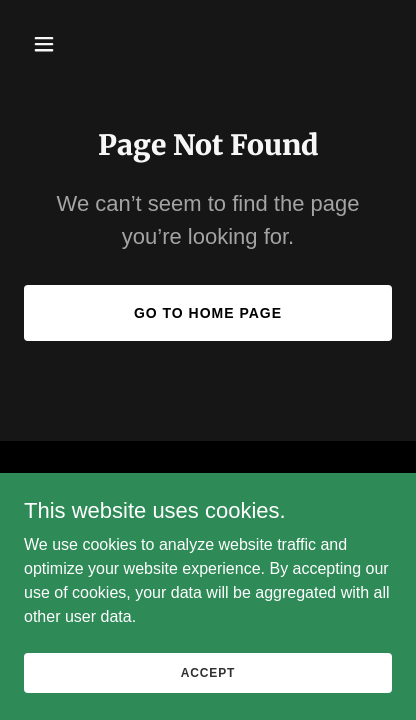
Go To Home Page (208, 313)
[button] (51, 44)
